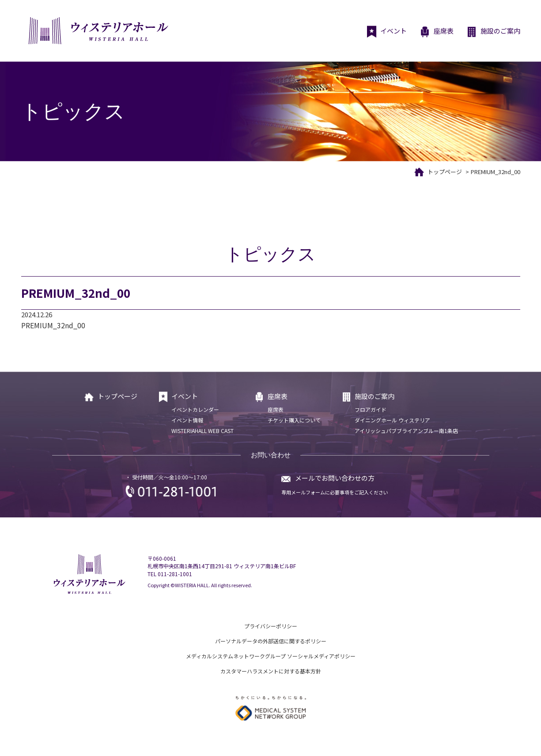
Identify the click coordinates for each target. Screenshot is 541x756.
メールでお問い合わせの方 (335, 478)
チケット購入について (294, 420)
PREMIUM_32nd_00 (53, 325)
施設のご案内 (494, 32)
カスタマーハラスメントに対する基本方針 (271, 671)
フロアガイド (371, 409)
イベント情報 (187, 420)
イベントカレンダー (195, 409)
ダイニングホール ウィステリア (392, 420)
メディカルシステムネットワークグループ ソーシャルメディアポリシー (271, 656)
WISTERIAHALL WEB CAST (202, 431)
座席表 (437, 32)
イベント (387, 32)
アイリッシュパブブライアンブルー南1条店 (406, 431)
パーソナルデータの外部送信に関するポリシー (271, 641)
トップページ (445, 172)
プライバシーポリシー (271, 626)
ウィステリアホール (97, 31)
